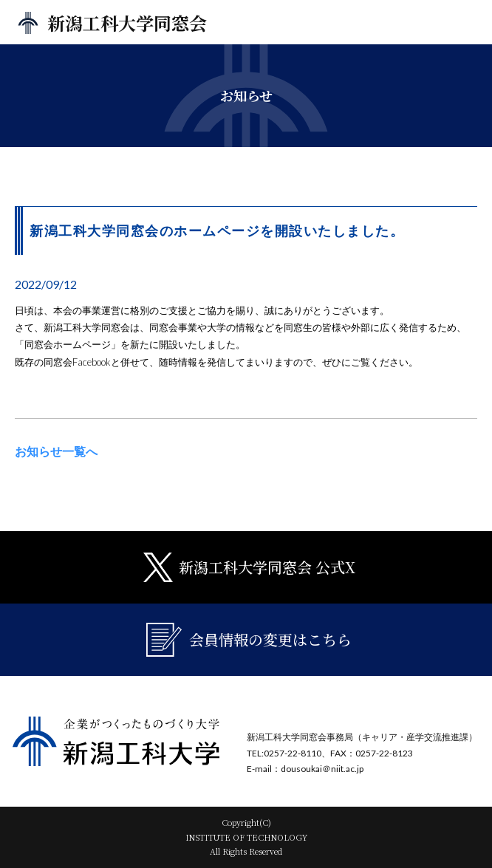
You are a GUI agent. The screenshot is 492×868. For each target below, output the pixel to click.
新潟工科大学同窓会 (127, 23)
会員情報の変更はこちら (249, 640)
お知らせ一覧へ (56, 451)
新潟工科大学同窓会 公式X (249, 567)
